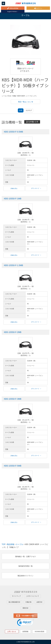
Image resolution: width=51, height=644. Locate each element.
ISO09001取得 (40, 632)
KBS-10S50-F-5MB (13, 466)
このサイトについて (32, 596)
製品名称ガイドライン (25, 576)
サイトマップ (16, 596)
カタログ (29, 110)
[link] (25, 623)
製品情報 (11, 544)
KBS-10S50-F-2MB (13, 332)
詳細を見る (14, 188)
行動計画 (28, 602)
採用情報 (25, 632)
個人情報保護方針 (14, 602)
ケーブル (20, 544)
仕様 (21, 110)
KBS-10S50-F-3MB (13, 399)
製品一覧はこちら (26, 102)
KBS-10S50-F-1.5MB (13, 265)
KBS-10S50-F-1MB (13, 199)
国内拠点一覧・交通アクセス (25, 556)
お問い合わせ (12, 632)
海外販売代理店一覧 (25, 566)
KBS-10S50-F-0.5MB (13, 132)
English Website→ (13, 11)
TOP (3, 544)
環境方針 (25, 608)
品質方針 (39, 602)
